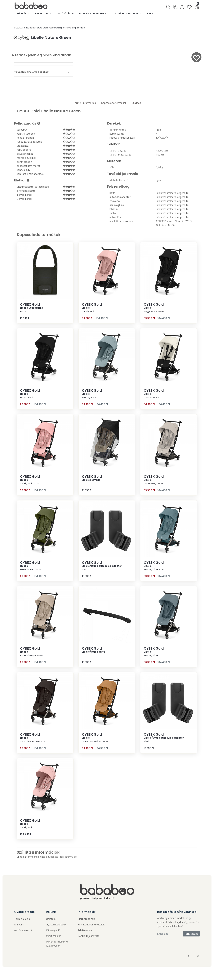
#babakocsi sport (57, 28)
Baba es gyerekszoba (94, 13)
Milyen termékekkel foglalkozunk (57, 944)
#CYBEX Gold (20, 28)
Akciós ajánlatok (23, 930)
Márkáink (19, 924)
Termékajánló (22, 919)
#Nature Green (41, 28)
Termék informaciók (84, 103)
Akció (152, 13)
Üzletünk (51, 919)
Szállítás (136, 103)
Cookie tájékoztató (89, 936)
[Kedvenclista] (189, 6)
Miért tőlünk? (53, 936)
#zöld (82, 28)
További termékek (128, 13)
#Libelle (31, 28)
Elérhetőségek (86, 919)
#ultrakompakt (72, 28)
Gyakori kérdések (56, 924)
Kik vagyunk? (53, 930)
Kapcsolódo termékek (114, 103)
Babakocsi (43, 13)
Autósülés (65, 13)
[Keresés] (169, 6)
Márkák (23, 13)
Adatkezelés (85, 930)
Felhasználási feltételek (91, 924)
